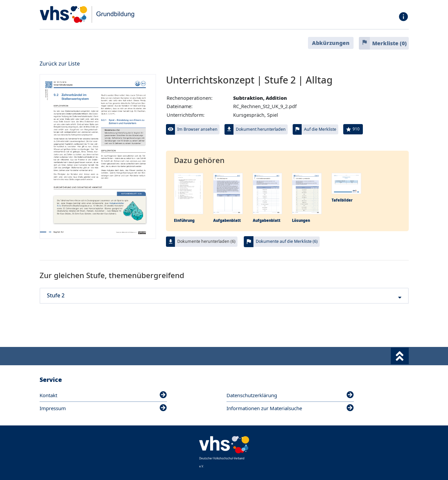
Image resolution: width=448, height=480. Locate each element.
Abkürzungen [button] (331, 43)
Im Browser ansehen (197, 129)
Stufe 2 (224, 296)
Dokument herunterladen (261, 129)
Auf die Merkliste (320, 129)
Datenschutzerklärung (290, 395)
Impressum (103, 408)
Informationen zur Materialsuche (290, 408)
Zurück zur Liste (60, 64)
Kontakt (103, 395)
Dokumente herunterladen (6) (206, 241)
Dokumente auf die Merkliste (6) (287, 241)
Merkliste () (389, 43)
